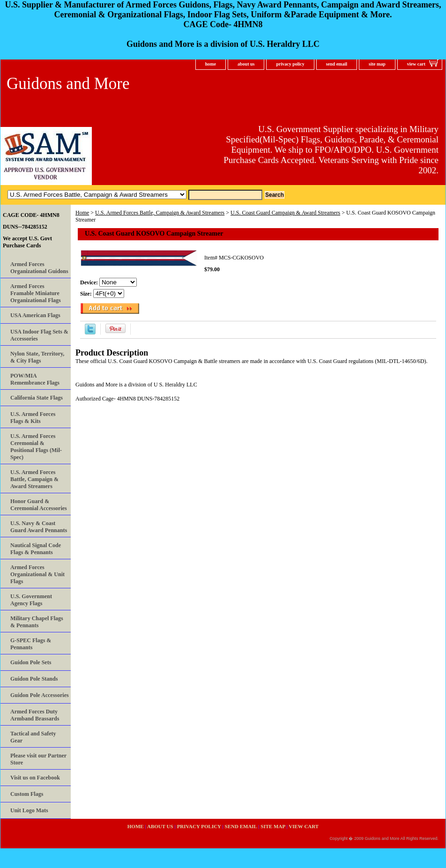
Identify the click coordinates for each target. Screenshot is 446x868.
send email (337, 64)
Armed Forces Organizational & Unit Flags (37, 574)
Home (82, 213)
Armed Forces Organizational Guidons (39, 268)
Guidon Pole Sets (31, 662)
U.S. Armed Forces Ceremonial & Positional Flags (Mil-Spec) (36, 447)
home (211, 64)
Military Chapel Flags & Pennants (37, 622)
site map (377, 64)
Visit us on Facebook (35, 778)
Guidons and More (68, 84)
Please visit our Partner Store (38, 759)
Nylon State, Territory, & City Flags (37, 357)
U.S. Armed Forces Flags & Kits (33, 418)
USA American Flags (35, 315)
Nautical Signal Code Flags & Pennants (36, 549)
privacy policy (290, 64)
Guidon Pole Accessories (40, 695)
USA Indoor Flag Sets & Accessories (39, 335)
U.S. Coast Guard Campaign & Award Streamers (285, 213)
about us (246, 64)
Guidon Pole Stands (34, 679)
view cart (416, 64)
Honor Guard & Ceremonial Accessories (39, 505)
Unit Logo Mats (29, 810)
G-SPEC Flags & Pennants (31, 644)
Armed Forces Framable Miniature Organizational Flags (36, 293)
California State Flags (37, 398)
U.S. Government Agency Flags (31, 600)
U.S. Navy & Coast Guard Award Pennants (39, 527)
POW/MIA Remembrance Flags (35, 379)
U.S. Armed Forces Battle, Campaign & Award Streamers (160, 213)
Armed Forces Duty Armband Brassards (35, 715)
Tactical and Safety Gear (33, 737)
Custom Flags (27, 794)
